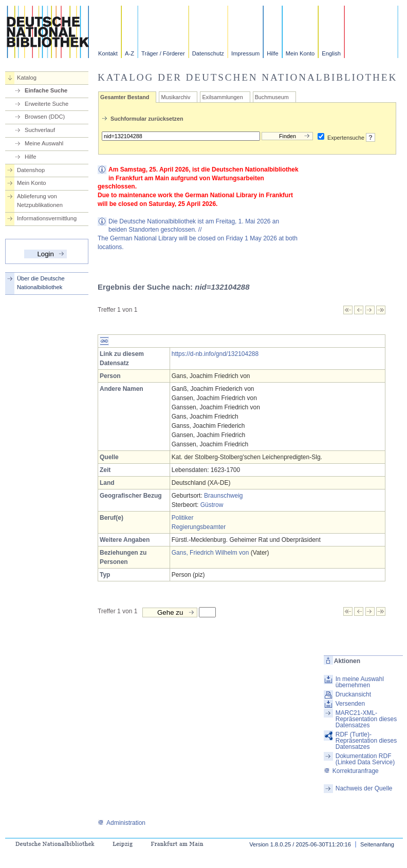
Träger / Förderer (163, 53)
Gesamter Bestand (125, 97)
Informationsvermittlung (47, 218)
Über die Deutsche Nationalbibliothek (41, 283)
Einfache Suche (46, 90)
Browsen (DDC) (45, 117)
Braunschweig (223, 496)
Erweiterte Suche (47, 104)
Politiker (183, 518)
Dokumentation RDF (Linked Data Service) (365, 759)
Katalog (27, 78)
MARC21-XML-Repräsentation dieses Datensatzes (366, 719)
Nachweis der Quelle (364, 788)
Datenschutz (208, 53)
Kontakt (108, 53)
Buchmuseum (272, 97)
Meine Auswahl (44, 143)
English (331, 53)
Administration (122, 823)
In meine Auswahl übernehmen (360, 682)
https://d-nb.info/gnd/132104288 (215, 354)
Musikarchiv (175, 97)
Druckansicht (353, 694)
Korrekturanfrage (351, 771)
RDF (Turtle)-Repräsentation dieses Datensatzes (366, 741)
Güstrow (212, 505)
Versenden (350, 704)
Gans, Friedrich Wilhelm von (210, 553)
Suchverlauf (40, 130)
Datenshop (31, 170)
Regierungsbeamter (199, 527)
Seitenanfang (377, 844)
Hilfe (272, 53)
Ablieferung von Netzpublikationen (40, 201)
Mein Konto (300, 53)
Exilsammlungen (222, 97)
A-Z (129, 53)
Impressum (245, 53)
